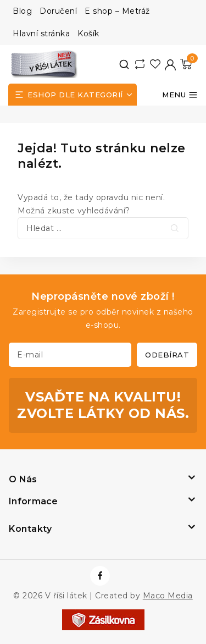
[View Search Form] (124, 64)
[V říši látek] (44, 64)
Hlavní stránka (41, 34)
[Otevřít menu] (180, 95)
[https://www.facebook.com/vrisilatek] (100, 576)
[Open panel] (73, 95)
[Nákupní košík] (186, 64)
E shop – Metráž (117, 11)
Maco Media (168, 596)
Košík (88, 34)
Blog (22, 11)
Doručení (58, 11)
